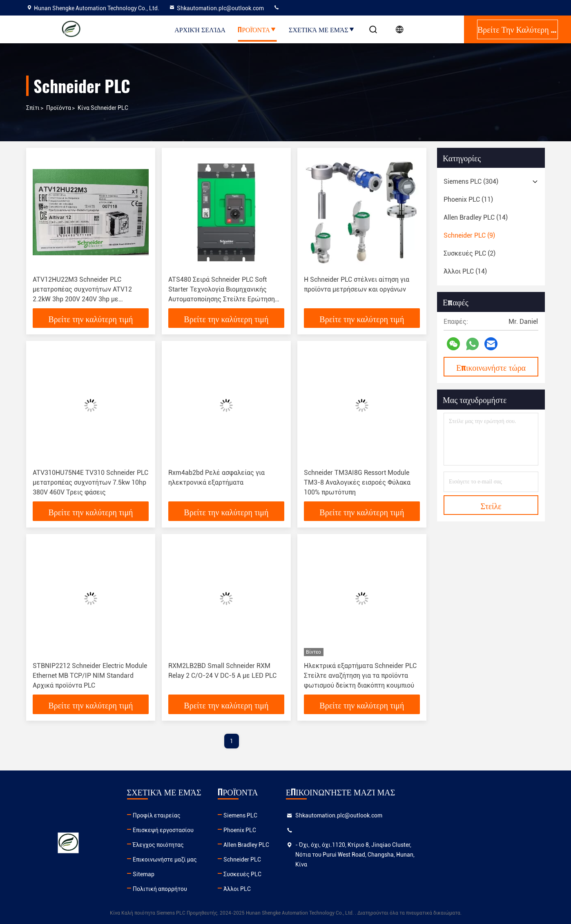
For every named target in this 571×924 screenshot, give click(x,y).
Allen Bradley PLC (327, 845)
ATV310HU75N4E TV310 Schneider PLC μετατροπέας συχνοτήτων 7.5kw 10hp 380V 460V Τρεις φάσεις (90, 482)
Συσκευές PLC (323, 874)
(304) (471, 181)
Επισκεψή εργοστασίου (203, 830)
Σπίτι (33, 108)
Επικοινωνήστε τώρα (491, 367)
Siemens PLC (321, 815)
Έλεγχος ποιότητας (198, 845)
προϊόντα (59, 108)
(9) (469, 235)
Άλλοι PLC (318, 889)
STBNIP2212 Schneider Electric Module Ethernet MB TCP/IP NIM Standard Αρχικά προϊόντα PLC (90, 676)
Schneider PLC (323, 859)
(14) (476, 217)
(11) (468, 199)
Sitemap (184, 874)
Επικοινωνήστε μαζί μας (205, 859)
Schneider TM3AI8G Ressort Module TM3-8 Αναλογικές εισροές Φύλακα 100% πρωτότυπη (357, 482)
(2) (470, 253)
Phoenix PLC (321, 830)
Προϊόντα (257, 29)
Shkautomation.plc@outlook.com (216, 8)
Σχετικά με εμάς (322, 29)
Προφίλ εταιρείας (197, 815)
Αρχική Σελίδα (200, 29)
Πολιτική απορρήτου (200, 889)
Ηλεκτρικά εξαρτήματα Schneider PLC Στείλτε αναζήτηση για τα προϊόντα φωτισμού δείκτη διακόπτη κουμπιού (360, 676)
